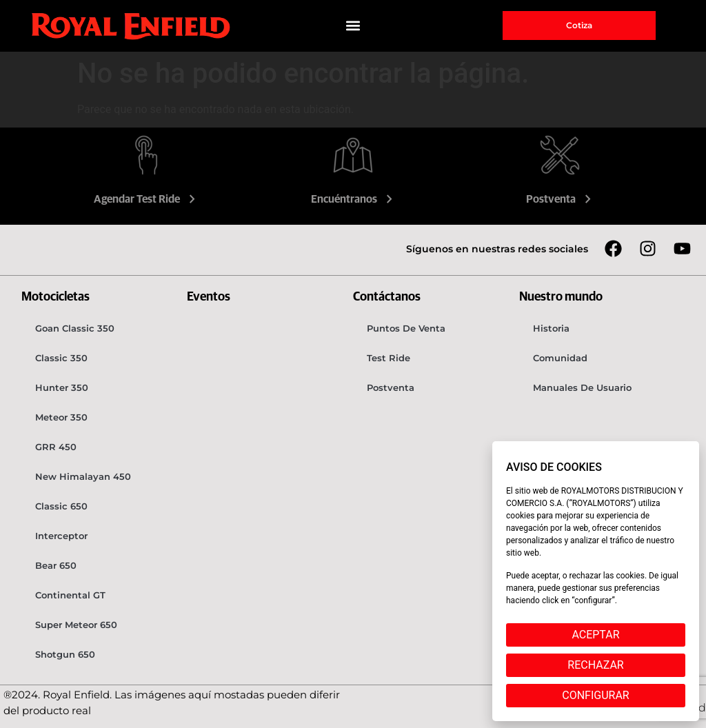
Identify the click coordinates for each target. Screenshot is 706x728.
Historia (551, 328)
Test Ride (389, 358)
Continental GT (70, 595)
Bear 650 (56, 565)
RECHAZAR (595, 665)
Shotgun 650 (65, 654)
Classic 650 (61, 506)
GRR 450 (56, 447)
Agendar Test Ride (146, 199)
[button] (353, 26)
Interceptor (61, 536)
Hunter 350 (62, 387)
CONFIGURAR (595, 695)
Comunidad (560, 358)
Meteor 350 (61, 417)
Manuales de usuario (582, 387)
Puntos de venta (406, 328)
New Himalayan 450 (83, 476)
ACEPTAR (595, 635)
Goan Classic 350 (75, 328)
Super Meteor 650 (76, 625)
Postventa (560, 199)
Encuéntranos (353, 199)
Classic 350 (61, 358)
